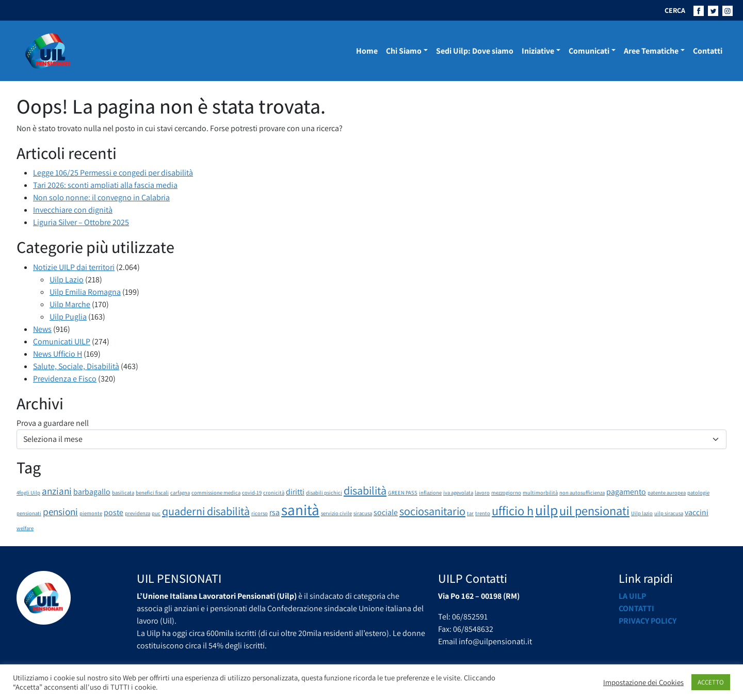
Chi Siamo (404, 51)
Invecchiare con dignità (73, 210)
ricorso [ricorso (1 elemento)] (260, 513)
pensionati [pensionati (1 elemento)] (29, 513)
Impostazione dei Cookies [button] (643, 682)
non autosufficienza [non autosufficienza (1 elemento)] (582, 492)
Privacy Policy (648, 621)
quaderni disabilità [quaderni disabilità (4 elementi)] (206, 511)
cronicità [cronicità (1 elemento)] (274, 492)
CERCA (675, 10)
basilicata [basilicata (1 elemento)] (123, 492)
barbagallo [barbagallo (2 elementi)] (92, 492)
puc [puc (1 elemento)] (156, 513)
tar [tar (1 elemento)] (470, 513)
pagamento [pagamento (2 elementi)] (626, 492)
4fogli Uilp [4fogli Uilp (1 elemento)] (28, 492)
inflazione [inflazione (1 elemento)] (430, 492)
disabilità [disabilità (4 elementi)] (365, 490)
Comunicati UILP (62, 341)
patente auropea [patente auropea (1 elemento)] (667, 492)
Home (367, 51)
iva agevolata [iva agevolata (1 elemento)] (458, 492)
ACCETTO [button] (711, 682)
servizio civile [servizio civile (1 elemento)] (336, 513)
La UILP (632, 596)
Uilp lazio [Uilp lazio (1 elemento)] (642, 513)
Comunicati (589, 51)
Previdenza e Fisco (65, 379)
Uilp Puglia (68, 317)
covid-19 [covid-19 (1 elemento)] (252, 492)
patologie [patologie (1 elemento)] (698, 492)
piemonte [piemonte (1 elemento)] (91, 513)
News (42, 329)
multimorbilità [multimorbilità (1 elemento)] (540, 492)
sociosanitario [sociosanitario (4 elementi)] (432, 511)
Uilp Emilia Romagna (85, 292)
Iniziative (538, 51)
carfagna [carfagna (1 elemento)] (180, 492)
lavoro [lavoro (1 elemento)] (482, 492)
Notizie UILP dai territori (74, 267)
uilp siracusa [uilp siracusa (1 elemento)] (669, 513)
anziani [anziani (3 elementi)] (57, 491)
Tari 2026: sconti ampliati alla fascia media (105, 185)
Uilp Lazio (67, 280)
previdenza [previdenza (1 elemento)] (138, 513)
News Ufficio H (58, 354)
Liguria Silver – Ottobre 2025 (81, 222)
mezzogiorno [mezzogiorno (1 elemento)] (506, 492)
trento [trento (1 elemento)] (483, 513)
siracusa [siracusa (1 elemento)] (363, 513)
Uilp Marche (70, 304)
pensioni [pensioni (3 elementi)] (60, 512)
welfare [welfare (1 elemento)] (25, 528)
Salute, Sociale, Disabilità (76, 366)
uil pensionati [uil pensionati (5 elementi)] (594, 511)
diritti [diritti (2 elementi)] (295, 492)
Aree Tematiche (651, 51)
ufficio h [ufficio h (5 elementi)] (513, 511)
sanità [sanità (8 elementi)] (300, 510)
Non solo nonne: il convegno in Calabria (101, 197)
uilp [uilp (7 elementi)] (546, 510)
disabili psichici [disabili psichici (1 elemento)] (324, 492)
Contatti (708, 51)
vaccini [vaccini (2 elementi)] (697, 512)
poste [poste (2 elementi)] (114, 512)
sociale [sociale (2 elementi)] (386, 512)
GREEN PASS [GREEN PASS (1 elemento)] (403, 492)
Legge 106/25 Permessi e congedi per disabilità (113, 173)
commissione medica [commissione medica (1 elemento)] (216, 492)
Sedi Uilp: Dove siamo (475, 51)
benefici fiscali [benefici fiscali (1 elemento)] (152, 492)
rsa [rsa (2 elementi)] (274, 512)
